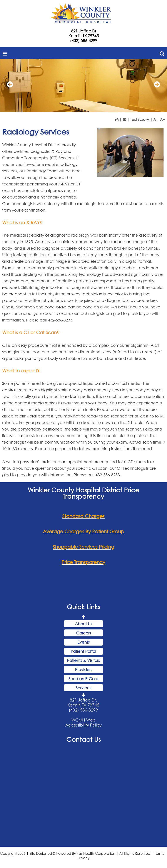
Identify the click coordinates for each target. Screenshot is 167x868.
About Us (83, 624)
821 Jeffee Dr (84, 31)
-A (147, 119)
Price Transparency (83, 562)
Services (83, 688)
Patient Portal (83, 651)
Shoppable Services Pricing (83, 547)
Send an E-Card (83, 679)
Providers (83, 670)
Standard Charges (83, 516)
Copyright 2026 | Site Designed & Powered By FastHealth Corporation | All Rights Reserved (75, 853)
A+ (162, 119)
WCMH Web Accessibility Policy (83, 722)
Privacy (83, 858)
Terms (159, 853)
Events (83, 642)
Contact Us (83, 739)
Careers (83, 633)
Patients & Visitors (83, 660)
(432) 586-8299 (84, 40)
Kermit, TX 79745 (84, 36)
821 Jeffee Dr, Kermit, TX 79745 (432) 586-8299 (83, 705)
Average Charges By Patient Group (83, 531)
